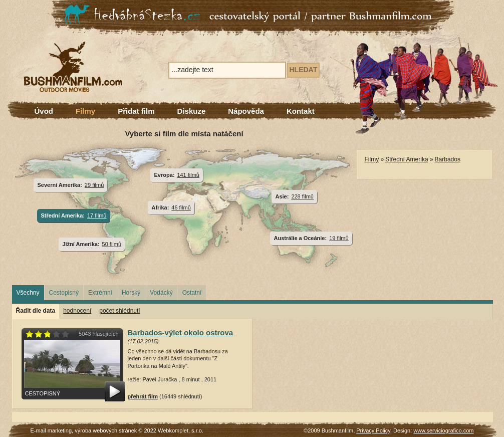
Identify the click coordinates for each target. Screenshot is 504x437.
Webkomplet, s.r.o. (181, 430)
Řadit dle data (36, 311)
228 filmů (302, 196)
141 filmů (188, 175)
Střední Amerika (407, 159)
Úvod (44, 111)
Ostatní (192, 293)
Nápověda (246, 111)
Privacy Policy (373, 430)
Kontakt (301, 111)
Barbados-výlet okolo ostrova (181, 333)
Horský (131, 293)
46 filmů (181, 207)
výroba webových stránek (106, 430)
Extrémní (100, 293)
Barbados (448, 159)
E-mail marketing (51, 430)
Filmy (85, 111)
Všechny (28, 293)
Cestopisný (64, 293)
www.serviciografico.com (443, 430)
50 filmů (112, 244)
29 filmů (94, 185)
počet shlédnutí (119, 311)
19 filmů (339, 238)
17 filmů (97, 215)
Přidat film (136, 111)
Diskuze (192, 111)
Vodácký (161, 293)
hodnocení (77, 311)
